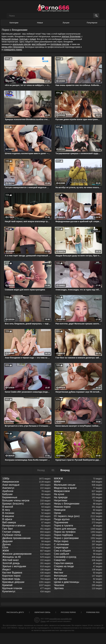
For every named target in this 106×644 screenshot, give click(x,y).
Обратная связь (42, 612)
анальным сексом (22, 44)
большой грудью (10, 39)
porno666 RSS (93, 612)
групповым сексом (60, 44)
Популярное (92, 23)
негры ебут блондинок (13, 47)
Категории (14, 23)
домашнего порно (13, 50)
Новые (40, 23)
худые (33, 39)
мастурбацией (39, 44)
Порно (43, 621)
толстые (23, 39)
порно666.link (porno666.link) (60, 619)
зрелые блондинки (71, 36)
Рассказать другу (15, 612)
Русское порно (68, 612)
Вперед (65, 470)
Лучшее (66, 23)
